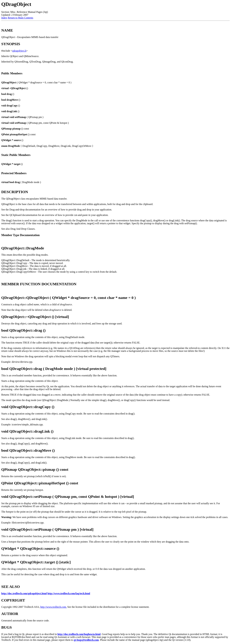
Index (4, 18)
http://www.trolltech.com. (53, 607)
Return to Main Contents (20, 18)
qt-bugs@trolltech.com (86, 640)
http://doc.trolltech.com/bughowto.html (79, 634)
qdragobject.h (19, 51)
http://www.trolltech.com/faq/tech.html (69, 593)
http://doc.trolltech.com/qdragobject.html (24, 593)
